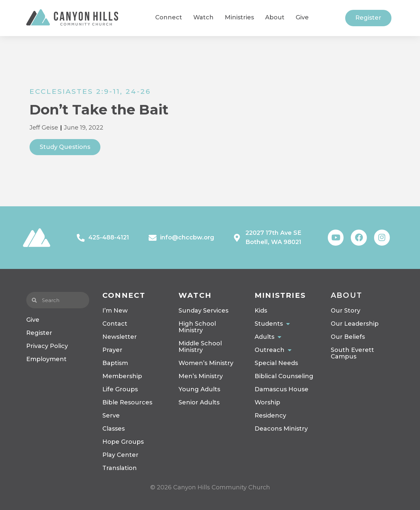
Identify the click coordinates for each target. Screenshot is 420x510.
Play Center (120, 455)
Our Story (346, 311)
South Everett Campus (352, 353)
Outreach (273, 350)
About (346, 295)
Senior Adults (199, 402)
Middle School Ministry (200, 347)
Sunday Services (203, 311)
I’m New (115, 311)
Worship (267, 402)
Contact (115, 324)
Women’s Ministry (206, 363)
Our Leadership (355, 324)
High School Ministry (197, 327)
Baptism (115, 363)
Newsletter (120, 337)
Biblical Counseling (284, 376)
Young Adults (199, 389)
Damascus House (282, 389)
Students (272, 324)
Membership (122, 376)
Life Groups (120, 389)
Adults (268, 337)
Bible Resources (127, 402)
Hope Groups (123, 442)
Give (33, 320)
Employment (46, 359)
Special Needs (276, 363)
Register (39, 333)
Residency (270, 416)
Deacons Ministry (281, 429)
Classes (114, 429)
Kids (261, 311)
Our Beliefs (348, 337)
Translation (120, 468)
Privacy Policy (47, 346)
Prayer (112, 350)
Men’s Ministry (201, 376)
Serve (111, 416)
